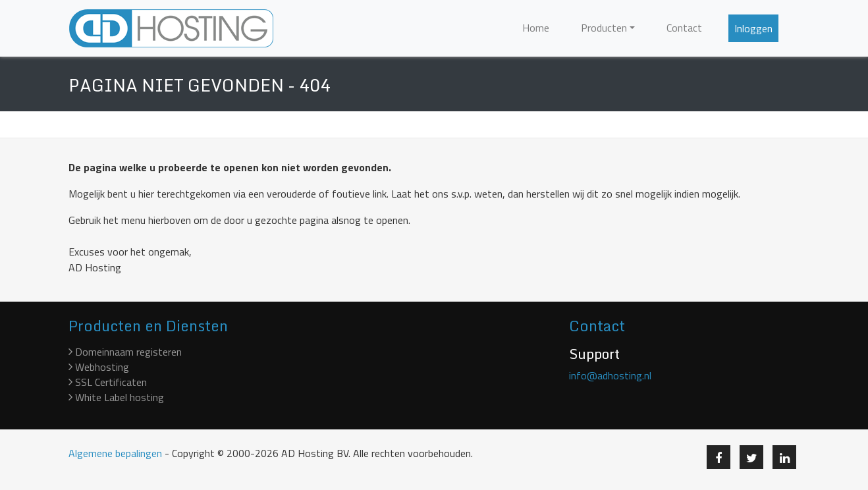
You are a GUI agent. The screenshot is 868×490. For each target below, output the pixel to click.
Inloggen (753, 28)
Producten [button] (604, 28)
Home (536, 28)
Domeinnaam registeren (125, 352)
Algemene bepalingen (115, 453)
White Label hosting (116, 397)
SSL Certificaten (108, 382)
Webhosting (99, 367)
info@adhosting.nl (610, 375)
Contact (684, 28)
